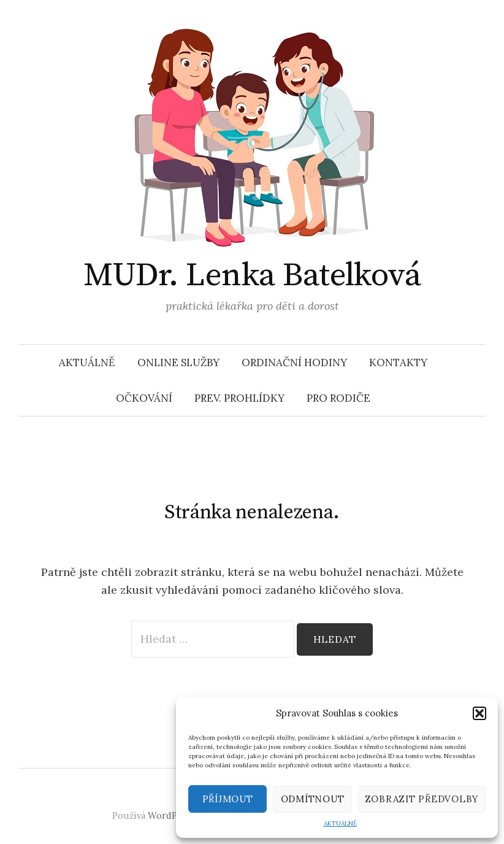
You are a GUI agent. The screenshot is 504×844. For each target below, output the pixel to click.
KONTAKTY (398, 363)
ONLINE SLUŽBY (178, 363)
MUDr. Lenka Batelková (252, 275)
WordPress (171, 815)
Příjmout (228, 799)
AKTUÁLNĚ (340, 823)
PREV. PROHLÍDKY (239, 398)
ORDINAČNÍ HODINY (294, 363)
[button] (479, 713)
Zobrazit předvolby (422, 799)
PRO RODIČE (338, 398)
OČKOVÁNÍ (144, 398)
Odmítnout (313, 799)
